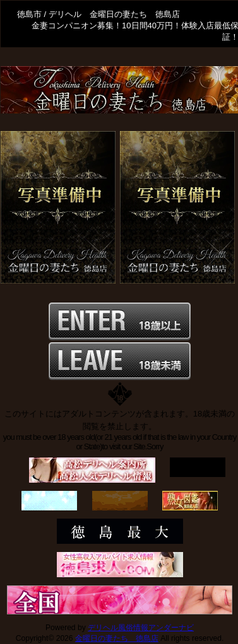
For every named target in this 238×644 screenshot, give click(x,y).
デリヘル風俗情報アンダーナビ (141, 628)
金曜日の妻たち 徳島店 (117, 638)
